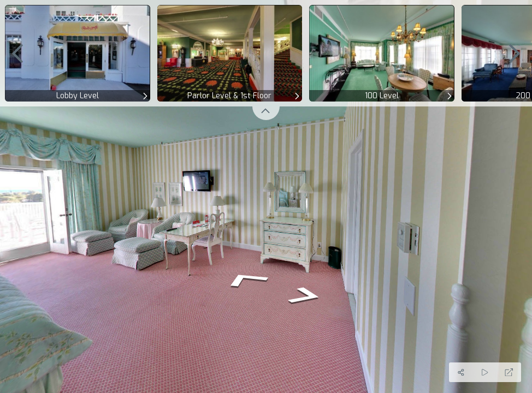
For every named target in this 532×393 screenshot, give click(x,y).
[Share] (461, 372)
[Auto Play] (485, 372)
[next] (515, 53)
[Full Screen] (509, 372)
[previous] (17, 53)
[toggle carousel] (266, 113)
